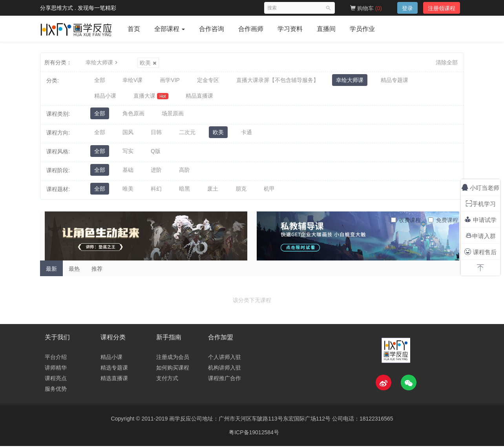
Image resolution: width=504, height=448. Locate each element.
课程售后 (480, 252)
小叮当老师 (480, 187)
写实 (128, 153)
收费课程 (406, 222)
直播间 (326, 29)
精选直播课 (114, 380)
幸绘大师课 (102, 62)
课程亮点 (56, 380)
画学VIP (170, 80)
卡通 (247, 135)
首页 (134, 29)
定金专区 (208, 80)
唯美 (128, 191)
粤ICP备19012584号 (254, 434)
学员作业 (362, 29)
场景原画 (173, 116)
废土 (213, 191)
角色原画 (133, 116)
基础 (128, 172)
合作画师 (251, 29)
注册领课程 (442, 8)
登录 (407, 8)
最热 (74, 271)
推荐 (97, 271)
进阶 (156, 172)
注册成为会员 (173, 359)
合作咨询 (212, 29)
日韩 (156, 135)
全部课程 (170, 29)
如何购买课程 (173, 370)
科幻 (156, 191)
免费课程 (443, 222)
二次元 (187, 135)
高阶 (184, 172)
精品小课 (105, 97)
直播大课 (151, 97)
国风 (128, 135)
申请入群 (481, 236)
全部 (100, 80)
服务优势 (56, 391)
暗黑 (184, 191)
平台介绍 (56, 359)
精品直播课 (199, 97)
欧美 (148, 63)
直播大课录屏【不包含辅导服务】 (278, 80)
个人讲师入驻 (225, 359)
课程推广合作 (225, 380)
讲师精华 (56, 370)
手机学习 (481, 203)
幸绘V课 (132, 80)
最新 (51, 271)
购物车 (366, 8)
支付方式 (167, 380)
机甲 (269, 191)
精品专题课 (394, 80)
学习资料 (290, 29)
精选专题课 (114, 370)
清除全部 (447, 62)
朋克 (241, 191)
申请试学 (480, 219)
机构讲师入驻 (225, 370)
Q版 (156, 153)
